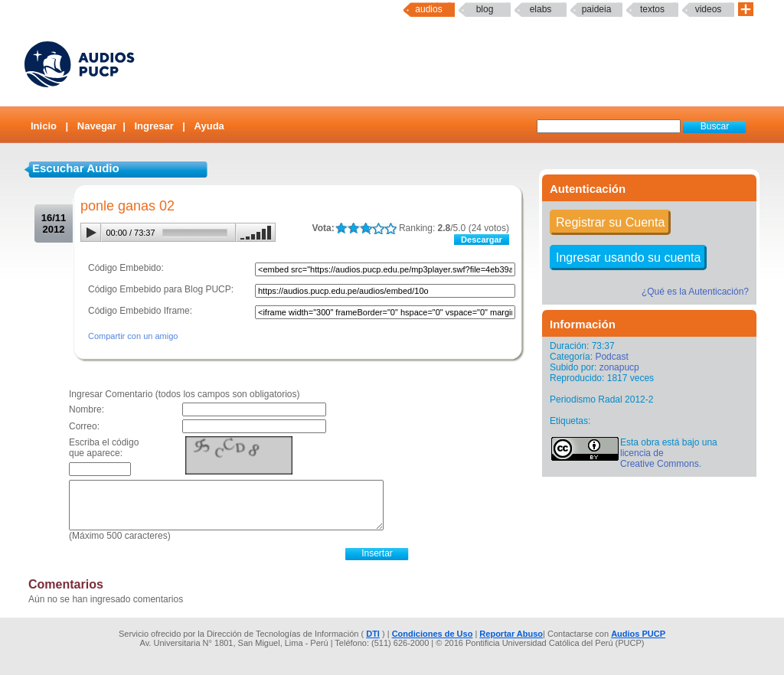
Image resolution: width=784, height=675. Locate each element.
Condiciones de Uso (433, 634)
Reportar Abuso (511, 634)
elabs (541, 9)
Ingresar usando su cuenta (628, 258)
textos (652, 9)
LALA (341, 228)
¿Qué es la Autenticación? (695, 292)
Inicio (44, 126)
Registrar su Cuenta (610, 222)
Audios (428, 9)
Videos (709, 9)
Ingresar (154, 126)
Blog (485, 9)
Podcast (611, 357)
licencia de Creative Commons (660, 458)
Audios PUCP (638, 634)
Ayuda (209, 126)
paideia (597, 9)
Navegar (97, 126)
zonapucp (619, 367)
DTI (373, 634)
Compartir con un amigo (133, 336)
